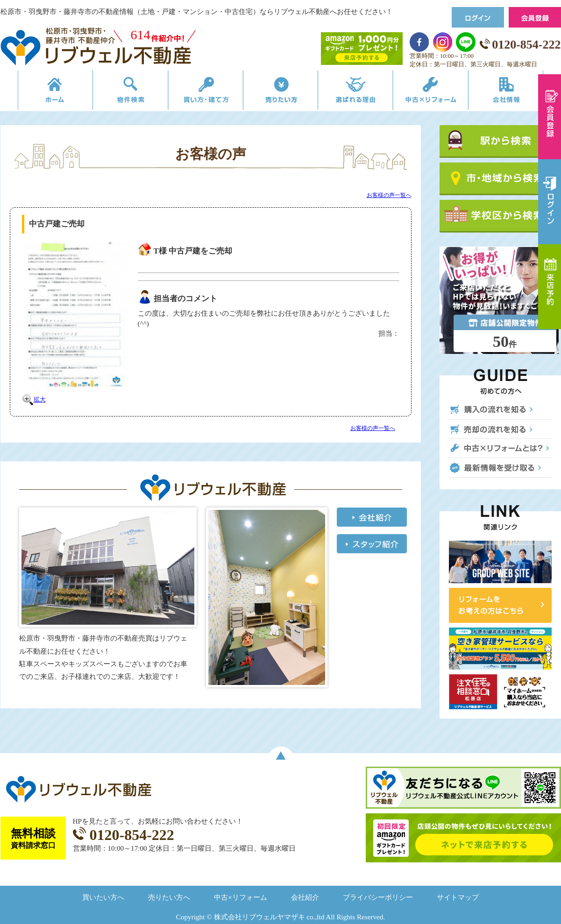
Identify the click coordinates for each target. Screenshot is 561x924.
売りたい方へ (169, 897)
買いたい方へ (103, 897)
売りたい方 (281, 92)
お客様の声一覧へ (389, 195)
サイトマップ (458, 897)
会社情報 (521, 92)
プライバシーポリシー (378, 897)
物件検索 (121, 92)
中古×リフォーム (441, 92)
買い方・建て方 (201, 92)
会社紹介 (305, 897)
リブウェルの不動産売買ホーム (40, 92)
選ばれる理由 (361, 92)
